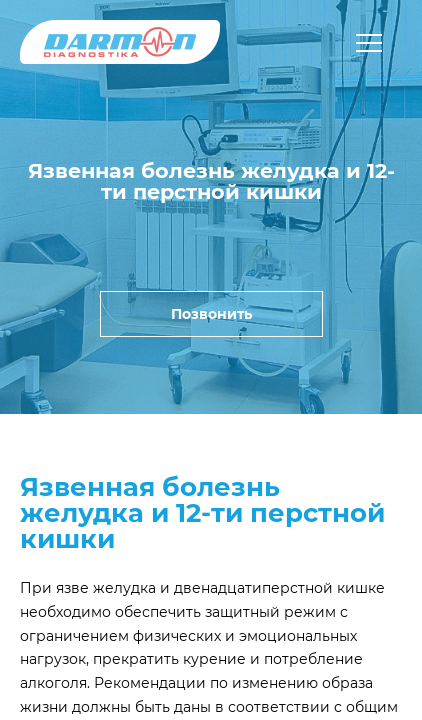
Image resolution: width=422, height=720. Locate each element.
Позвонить (211, 314)
